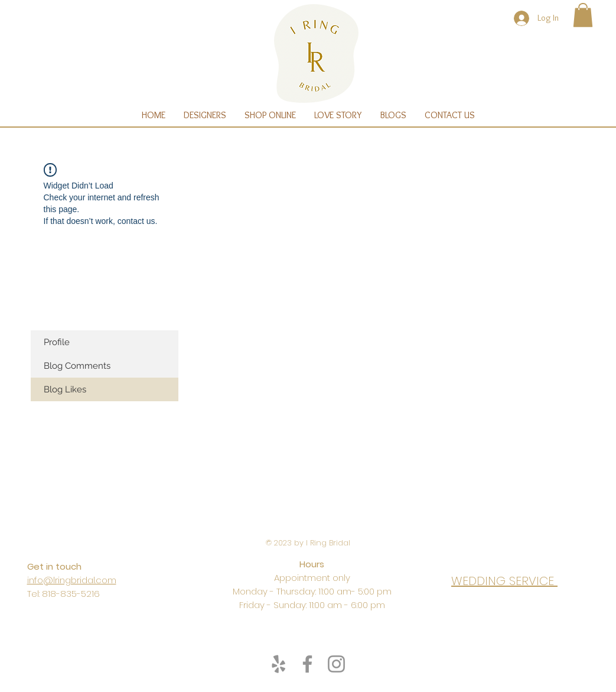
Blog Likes (65, 389)
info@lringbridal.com (72, 580)
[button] (583, 15)
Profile (57, 342)
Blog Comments (77, 366)
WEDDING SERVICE (504, 581)
